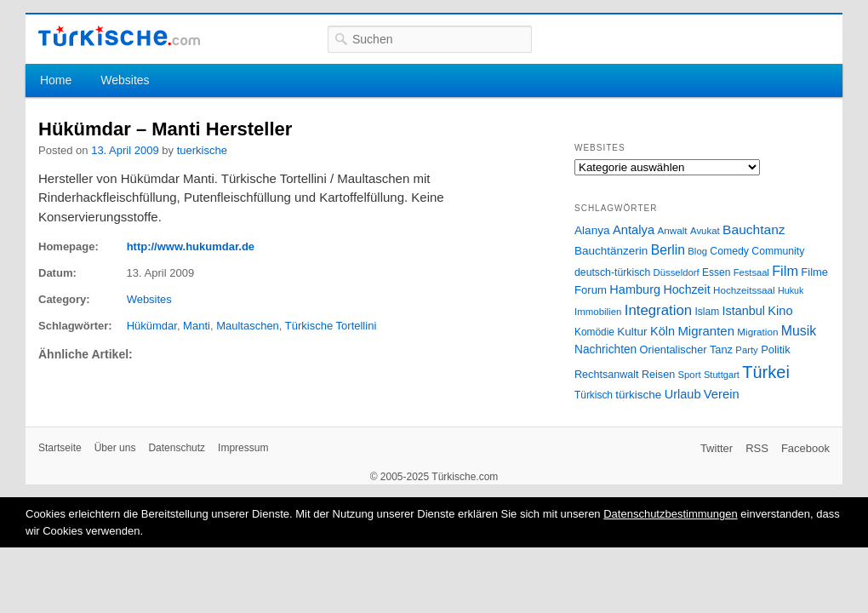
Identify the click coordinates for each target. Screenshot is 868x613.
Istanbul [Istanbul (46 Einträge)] (744, 311)
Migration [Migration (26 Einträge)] (757, 332)
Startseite (60, 448)
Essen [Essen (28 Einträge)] (716, 272)
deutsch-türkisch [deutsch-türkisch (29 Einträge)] (612, 272)
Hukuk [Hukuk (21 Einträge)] (791, 290)
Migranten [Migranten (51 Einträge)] (706, 331)
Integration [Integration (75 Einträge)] (658, 310)
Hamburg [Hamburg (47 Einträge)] (635, 289)
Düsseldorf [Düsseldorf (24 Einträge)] (677, 272)
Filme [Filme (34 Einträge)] (814, 272)
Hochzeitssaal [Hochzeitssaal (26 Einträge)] (744, 290)
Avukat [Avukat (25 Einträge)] (705, 231)
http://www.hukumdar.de (191, 246)
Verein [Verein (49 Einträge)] (722, 394)
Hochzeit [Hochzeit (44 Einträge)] (686, 289)
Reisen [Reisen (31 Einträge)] (658, 375)
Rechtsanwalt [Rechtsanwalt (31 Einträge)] (607, 375)
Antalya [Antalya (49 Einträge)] (634, 230)
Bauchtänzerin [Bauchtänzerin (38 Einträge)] (611, 251)
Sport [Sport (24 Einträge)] (690, 375)
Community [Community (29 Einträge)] (778, 251)
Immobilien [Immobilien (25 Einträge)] (598, 312)
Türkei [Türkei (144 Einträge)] (766, 372)
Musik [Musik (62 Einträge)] (799, 331)
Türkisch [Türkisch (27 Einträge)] (594, 395)
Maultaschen (248, 326)
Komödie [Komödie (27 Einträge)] (594, 332)
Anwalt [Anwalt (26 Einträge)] (673, 230)
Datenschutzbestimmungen (671, 514)
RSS (757, 448)
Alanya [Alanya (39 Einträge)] (592, 230)
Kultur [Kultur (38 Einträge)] (632, 332)
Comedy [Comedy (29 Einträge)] (729, 251)
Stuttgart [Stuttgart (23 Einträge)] (722, 375)
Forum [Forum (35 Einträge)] (591, 290)
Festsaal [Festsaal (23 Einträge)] (751, 272)
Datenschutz (177, 448)
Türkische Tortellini (331, 326)
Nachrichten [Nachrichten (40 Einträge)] (605, 349)
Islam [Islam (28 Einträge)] (707, 312)
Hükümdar (152, 326)
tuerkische (202, 150)
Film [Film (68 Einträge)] (785, 271)
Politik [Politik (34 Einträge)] (776, 349)
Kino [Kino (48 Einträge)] (780, 311)
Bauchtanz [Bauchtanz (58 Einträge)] (754, 229)
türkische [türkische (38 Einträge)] (638, 395)
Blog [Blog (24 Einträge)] (697, 251)
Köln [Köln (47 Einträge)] (662, 331)
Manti (197, 326)
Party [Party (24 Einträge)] (746, 350)
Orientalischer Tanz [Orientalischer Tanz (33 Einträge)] (686, 349)
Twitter (717, 448)
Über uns (115, 448)
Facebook (805, 448)
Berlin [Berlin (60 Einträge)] (668, 250)
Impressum (243, 448)
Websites (125, 80)
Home (56, 80)
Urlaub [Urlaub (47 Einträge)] (683, 394)
